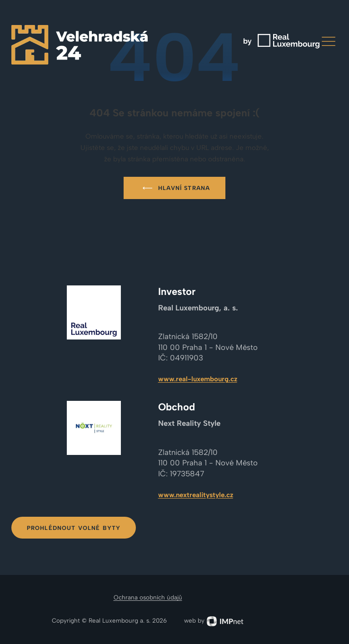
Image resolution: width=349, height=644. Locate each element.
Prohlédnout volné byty (74, 528)
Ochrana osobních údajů (148, 597)
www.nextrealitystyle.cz (196, 495)
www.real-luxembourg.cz (198, 379)
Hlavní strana (175, 188)
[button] (329, 41)
